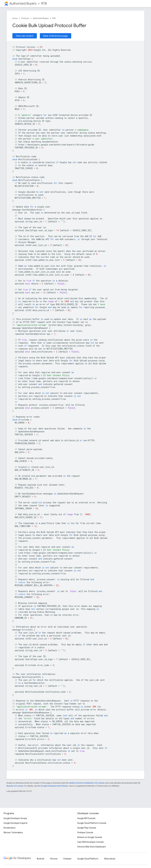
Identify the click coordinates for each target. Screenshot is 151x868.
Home (15, 18)
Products (25, 18)
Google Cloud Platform (88, 859)
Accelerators (10, 828)
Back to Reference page (56, 36)
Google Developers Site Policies (54, 786)
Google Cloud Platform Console (92, 823)
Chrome (54, 859)
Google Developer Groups (15, 818)
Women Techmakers (13, 833)
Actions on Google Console (90, 837)
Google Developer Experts (15, 823)
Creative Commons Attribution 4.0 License (86, 783)
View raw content (25, 36)
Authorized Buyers (23, 3)
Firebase (67, 859)
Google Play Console (87, 828)
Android (40, 859)
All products (110, 859)
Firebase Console (85, 833)
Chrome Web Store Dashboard (91, 847)
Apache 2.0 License (15, 786)
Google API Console (86, 818)
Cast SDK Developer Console (90, 842)
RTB (44, 3)
